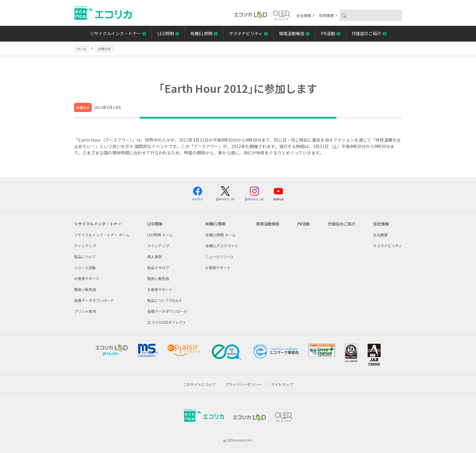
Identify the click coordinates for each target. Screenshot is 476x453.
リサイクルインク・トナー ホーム (102, 235)
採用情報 (326, 15)
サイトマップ (282, 384)
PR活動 (328, 33)
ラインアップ (85, 246)
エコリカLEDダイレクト (167, 322)
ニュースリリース (219, 257)
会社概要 (380, 235)
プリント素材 (85, 311)
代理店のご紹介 (366, 33)
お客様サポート (87, 278)
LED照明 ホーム (160, 235)
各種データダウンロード (94, 300)
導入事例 (155, 257)
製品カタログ (158, 267)
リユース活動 (85, 267)
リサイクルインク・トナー (115, 33)
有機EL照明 (201, 33)
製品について (85, 257)
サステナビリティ (246, 33)
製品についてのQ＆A (164, 300)
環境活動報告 (292, 33)
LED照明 (166, 33)
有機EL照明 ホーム (220, 235)
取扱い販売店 (85, 289)
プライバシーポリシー (243, 384)
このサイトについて (199, 384)
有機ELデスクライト (222, 246)
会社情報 (304, 15)
